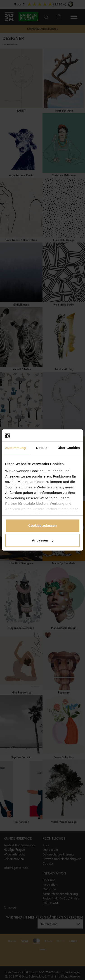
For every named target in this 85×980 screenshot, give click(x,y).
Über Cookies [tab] (69, 448)
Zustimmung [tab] (15, 448)
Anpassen (43, 540)
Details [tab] (42, 448)
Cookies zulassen (42, 526)
